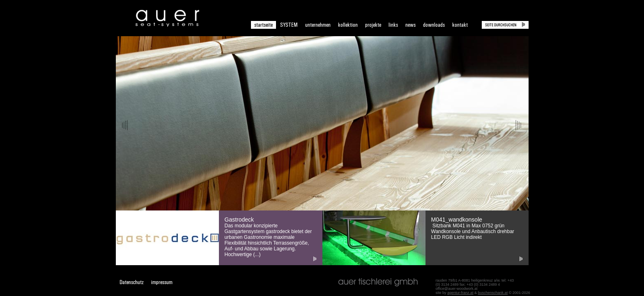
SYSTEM (289, 25)
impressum (162, 282)
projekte (373, 25)
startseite (263, 25)
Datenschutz (132, 282)
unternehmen (318, 25)
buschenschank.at (493, 293)
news (411, 25)
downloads (434, 25)
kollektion (348, 25)
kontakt (460, 25)
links (393, 25)
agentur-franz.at (460, 293)
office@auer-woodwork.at (457, 289)
